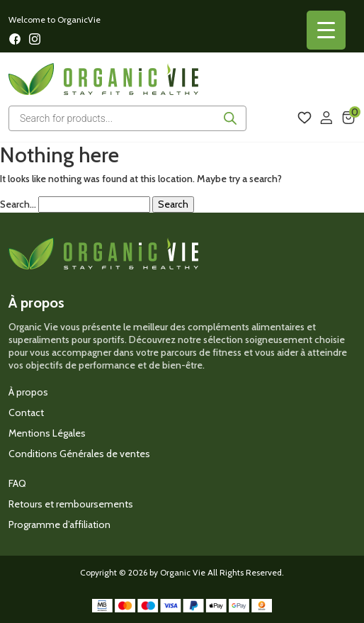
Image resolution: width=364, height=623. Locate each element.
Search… (18, 204)
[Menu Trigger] (326, 30)
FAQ (17, 483)
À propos (28, 392)
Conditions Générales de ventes (79, 454)
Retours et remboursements (71, 504)
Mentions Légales (47, 433)
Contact (26, 412)
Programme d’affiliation (59, 524)
